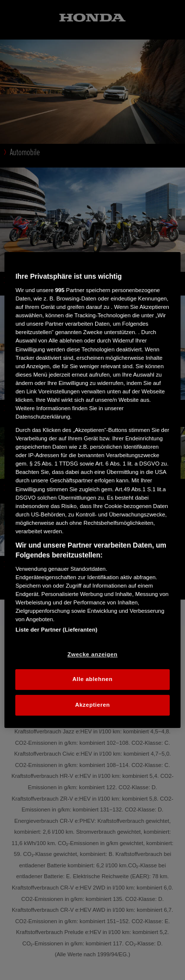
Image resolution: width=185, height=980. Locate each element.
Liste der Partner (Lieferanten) (56, 630)
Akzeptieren (92, 705)
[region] (92, 490)
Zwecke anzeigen (92, 654)
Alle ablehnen (92, 680)
